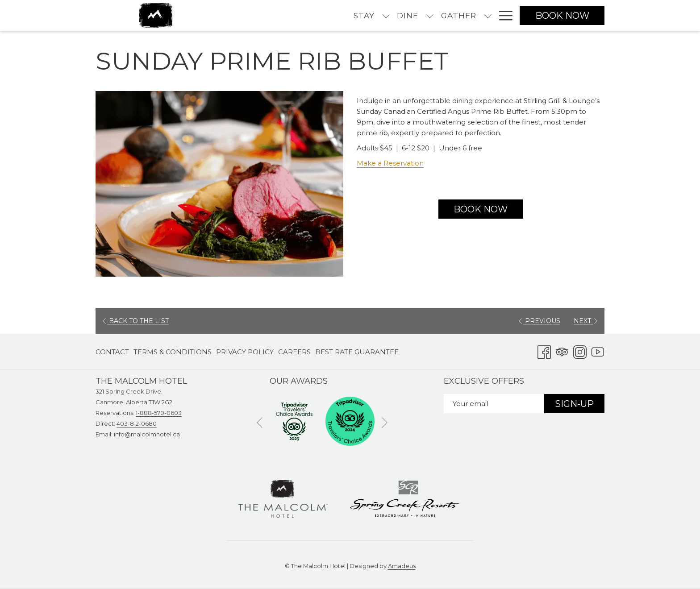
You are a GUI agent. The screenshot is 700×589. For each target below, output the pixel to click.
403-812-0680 (137, 423)
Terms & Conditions (173, 352)
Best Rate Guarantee (357, 352)
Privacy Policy (245, 352)
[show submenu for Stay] (310, 15)
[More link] (502, 15)
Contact (112, 352)
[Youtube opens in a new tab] (598, 351)
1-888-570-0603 (159, 413)
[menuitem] (288, 15)
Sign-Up (574, 404)
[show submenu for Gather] (411, 15)
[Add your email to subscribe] (494, 404)
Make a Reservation (390, 163)
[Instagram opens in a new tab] (580, 351)
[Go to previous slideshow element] (260, 423)
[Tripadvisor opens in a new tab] (562, 351)
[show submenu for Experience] (488, 15)
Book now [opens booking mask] (562, 16)
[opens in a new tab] (294, 421)
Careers (294, 352)
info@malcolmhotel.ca (147, 434)
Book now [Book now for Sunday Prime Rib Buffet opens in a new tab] (481, 209)
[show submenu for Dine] (354, 15)
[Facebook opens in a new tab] (544, 351)
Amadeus (402, 566)
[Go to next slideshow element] (385, 423)
